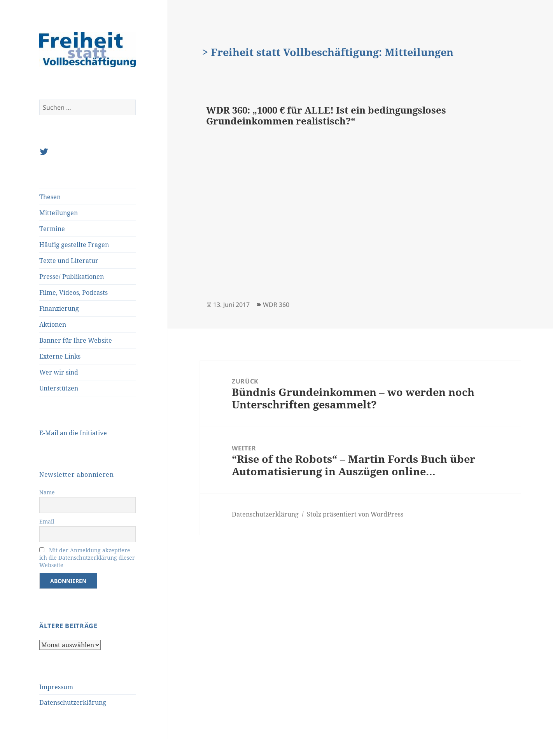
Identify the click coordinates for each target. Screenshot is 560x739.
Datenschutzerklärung (73, 702)
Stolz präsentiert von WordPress (355, 514)
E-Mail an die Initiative (73, 433)
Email (47, 521)
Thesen (50, 197)
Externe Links (60, 356)
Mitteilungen (59, 213)
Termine (52, 229)
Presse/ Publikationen (72, 277)
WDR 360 (276, 305)
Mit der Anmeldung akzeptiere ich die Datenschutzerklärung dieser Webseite (87, 558)
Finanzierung (59, 308)
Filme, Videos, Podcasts (73, 292)
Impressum (56, 687)
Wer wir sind (59, 372)
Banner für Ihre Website (76, 340)
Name (47, 492)
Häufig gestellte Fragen (74, 245)
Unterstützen (59, 388)
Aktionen (53, 324)
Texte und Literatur (69, 261)
